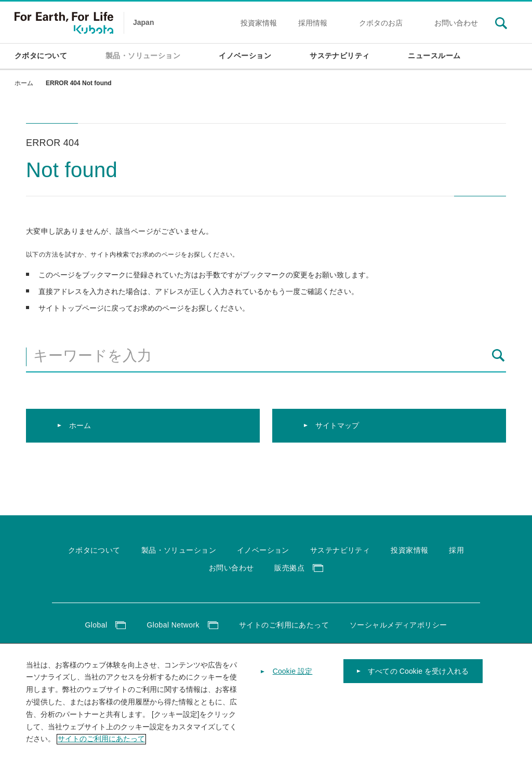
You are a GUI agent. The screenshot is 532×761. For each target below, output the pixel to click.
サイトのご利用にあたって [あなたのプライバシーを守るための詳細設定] (101, 748)
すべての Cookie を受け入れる (418, 680)
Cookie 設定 (293, 680)
